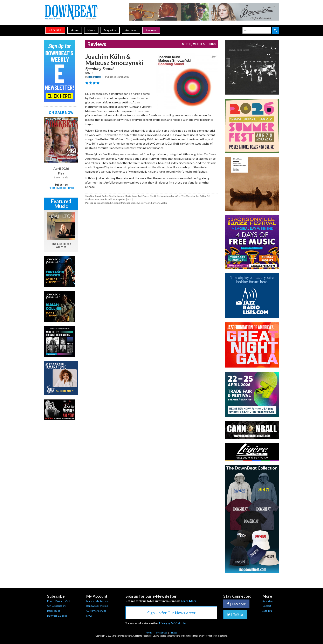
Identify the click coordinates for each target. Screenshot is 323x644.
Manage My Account (98, 601)
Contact (267, 606)
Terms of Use (161, 633)
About (149, 633)
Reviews (151, 30)
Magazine (110, 30)
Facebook (236, 604)
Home (75, 30)
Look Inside (61, 178)
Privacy (174, 633)
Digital (62, 188)
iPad (71, 188)
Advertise (268, 601)
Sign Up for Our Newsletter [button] (171, 613)
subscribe (55, 30)
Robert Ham (95, 77)
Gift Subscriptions (57, 606)
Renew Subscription (97, 606)
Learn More (189, 601)
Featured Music (61, 204)
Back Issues (54, 611)
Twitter (235, 614)
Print (52, 188)
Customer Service (96, 611)
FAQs (89, 616)
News (91, 30)
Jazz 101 (267, 611)
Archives (131, 30)
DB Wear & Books (57, 616)
